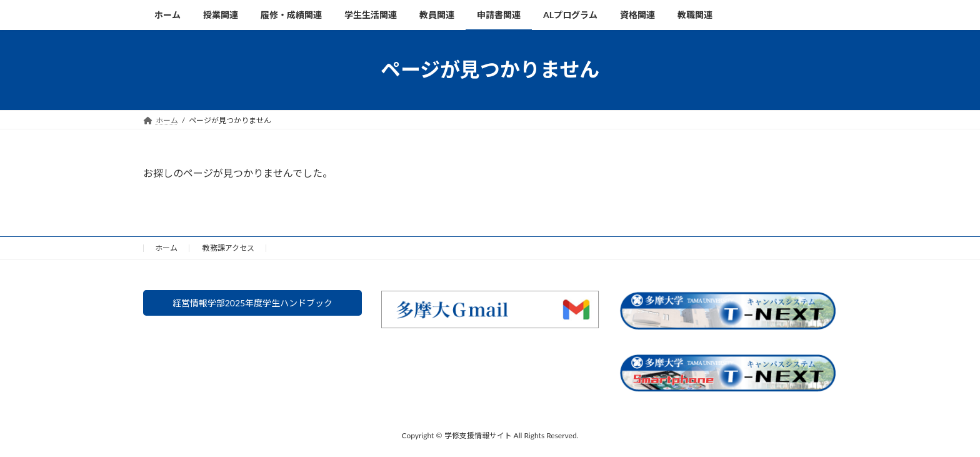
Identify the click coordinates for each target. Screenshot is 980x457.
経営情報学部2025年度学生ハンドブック (252, 305)
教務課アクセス (228, 248)
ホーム (166, 248)
